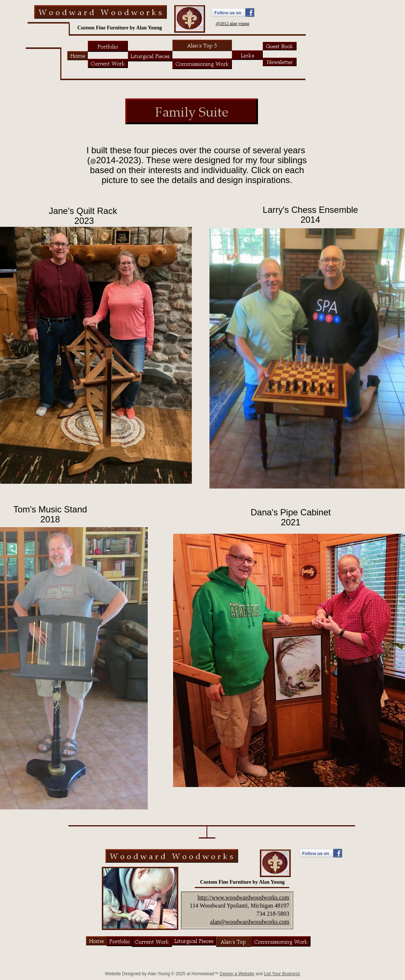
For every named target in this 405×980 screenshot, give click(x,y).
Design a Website (237, 974)
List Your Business (282, 974)
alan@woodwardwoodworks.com (250, 922)
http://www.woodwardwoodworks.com (243, 897)
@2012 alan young (232, 24)
